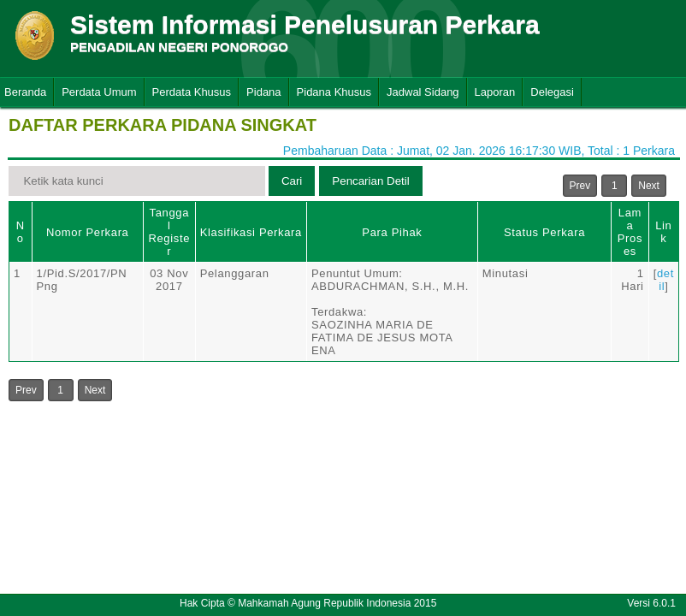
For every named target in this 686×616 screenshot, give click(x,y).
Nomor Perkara (88, 232)
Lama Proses (630, 232)
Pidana (263, 92)
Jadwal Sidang (423, 92)
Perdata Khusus (192, 92)
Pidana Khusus (334, 92)
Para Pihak (392, 232)
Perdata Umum (99, 92)
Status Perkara (544, 232)
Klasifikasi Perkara (251, 232)
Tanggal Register (169, 232)
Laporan (495, 92)
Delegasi (552, 92)
